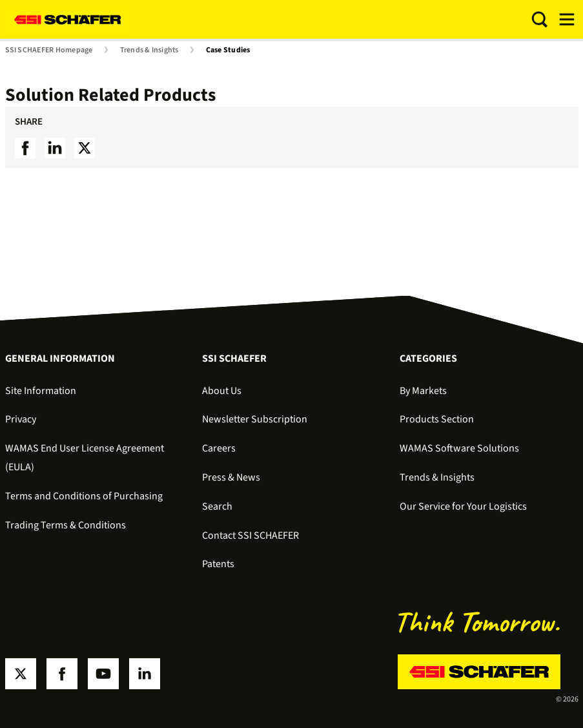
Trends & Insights (149, 50)
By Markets (423, 391)
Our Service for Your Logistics (463, 506)
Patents (218, 564)
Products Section (437, 419)
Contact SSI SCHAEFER (251, 536)
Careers (219, 448)
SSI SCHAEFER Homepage (49, 50)
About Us (222, 391)
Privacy (21, 419)
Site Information (41, 391)
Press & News (231, 477)
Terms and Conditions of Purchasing (84, 496)
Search (217, 506)
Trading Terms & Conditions (66, 525)
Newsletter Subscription (255, 419)
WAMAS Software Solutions (459, 448)
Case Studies (228, 50)
